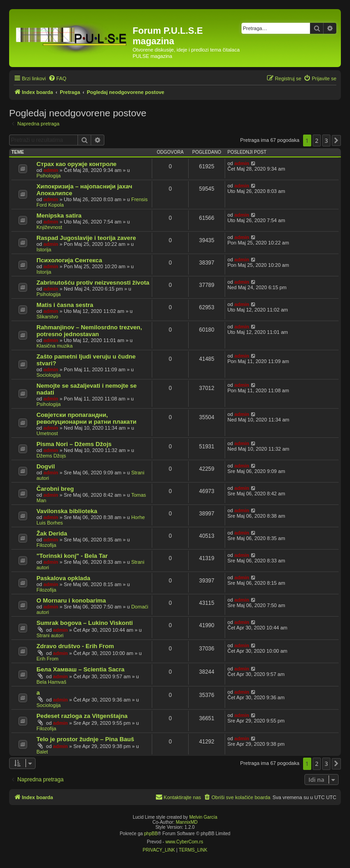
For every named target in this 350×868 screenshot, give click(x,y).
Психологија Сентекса (69, 260)
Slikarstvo (47, 317)
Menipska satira (59, 216)
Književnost (49, 227)
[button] (336, 140)
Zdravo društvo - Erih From (75, 646)
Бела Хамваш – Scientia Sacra (80, 669)
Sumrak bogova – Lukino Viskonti (85, 623)
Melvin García (203, 817)
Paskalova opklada (63, 578)
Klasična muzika (54, 346)
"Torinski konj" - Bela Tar (72, 556)
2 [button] (317, 140)
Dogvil (46, 466)
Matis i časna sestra (65, 305)
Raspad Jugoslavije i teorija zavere (86, 238)
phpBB (151, 834)
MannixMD (187, 822)
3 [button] (326, 140)
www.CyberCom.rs (184, 842)
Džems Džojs (51, 456)
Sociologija (49, 375)
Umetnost (47, 433)
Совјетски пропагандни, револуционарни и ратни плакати (86, 418)
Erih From (47, 659)
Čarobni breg (55, 489)
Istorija (44, 249)
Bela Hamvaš (51, 682)
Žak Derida (52, 533)
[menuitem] (57, 78)
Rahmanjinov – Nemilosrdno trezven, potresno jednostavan (89, 331)
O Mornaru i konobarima (71, 600)
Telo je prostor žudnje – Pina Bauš (85, 739)
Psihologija (49, 176)
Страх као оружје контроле (77, 164)
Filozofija (46, 545)
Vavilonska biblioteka (67, 511)
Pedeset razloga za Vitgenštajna (82, 716)
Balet (42, 752)
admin (51, 170)
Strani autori (50, 635)
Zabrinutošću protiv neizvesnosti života (93, 283)
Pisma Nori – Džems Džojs (74, 444)
